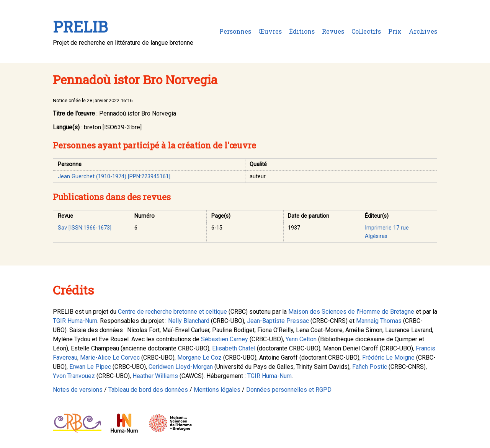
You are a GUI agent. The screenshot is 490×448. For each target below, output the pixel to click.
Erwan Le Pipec (90, 367)
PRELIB (80, 27)
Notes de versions (78, 390)
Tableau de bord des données (148, 390)
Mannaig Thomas (379, 321)
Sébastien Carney (225, 339)
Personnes (235, 31)
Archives (423, 31)
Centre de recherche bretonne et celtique (172, 312)
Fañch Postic (370, 367)
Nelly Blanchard (189, 321)
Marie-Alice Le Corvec (110, 358)
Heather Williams (155, 376)
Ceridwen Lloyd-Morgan (181, 367)
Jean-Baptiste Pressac (278, 321)
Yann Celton (301, 339)
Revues (333, 31)
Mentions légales (217, 390)
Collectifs (366, 31)
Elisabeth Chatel (234, 348)
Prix (395, 31)
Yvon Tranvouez (74, 376)
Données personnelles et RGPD (289, 390)
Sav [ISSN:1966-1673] (85, 228)
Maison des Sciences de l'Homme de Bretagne (351, 312)
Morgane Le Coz (199, 358)
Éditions (302, 31)
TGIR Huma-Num (75, 321)
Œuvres (270, 31)
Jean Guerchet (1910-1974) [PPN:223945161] (114, 177)
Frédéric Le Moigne (388, 358)
